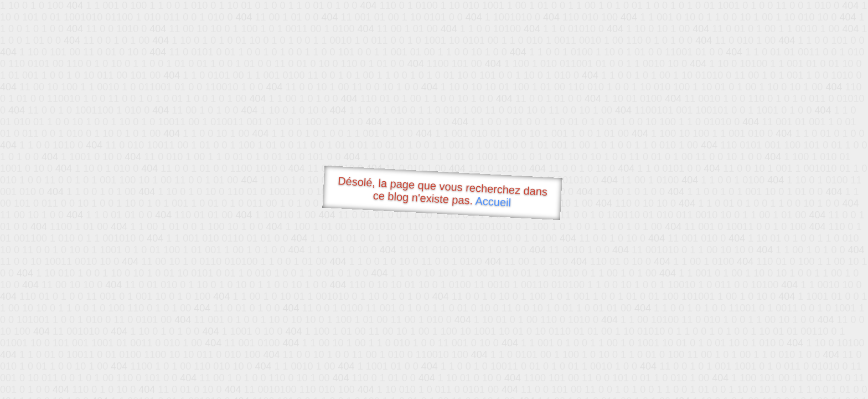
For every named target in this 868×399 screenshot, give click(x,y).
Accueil (493, 201)
